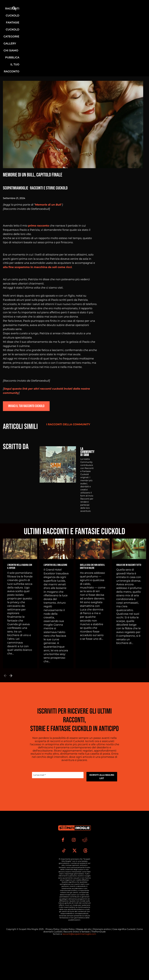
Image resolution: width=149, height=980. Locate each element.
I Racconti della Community (68, 424)
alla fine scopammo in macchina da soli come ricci (37, 267)
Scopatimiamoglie (15, 188)
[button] (14, 9)
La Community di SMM (87, 457)
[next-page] (11, 680)
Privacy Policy (53, 965)
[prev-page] (5, 680)
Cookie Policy (68, 965)
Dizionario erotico (102, 965)
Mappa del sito (84, 965)
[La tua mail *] (58, 795)
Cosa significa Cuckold (124, 965)
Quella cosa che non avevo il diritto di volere (92, 571)
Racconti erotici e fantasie (77, 967)
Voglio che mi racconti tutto (129, 570)
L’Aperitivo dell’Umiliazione (56, 570)
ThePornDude (98, 967)
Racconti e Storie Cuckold (49, 188)
